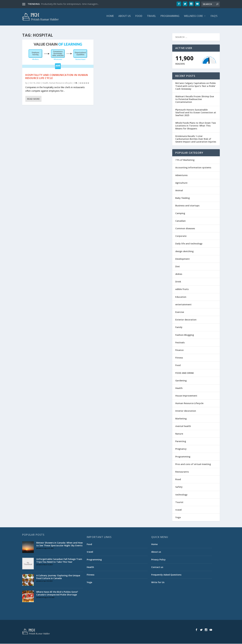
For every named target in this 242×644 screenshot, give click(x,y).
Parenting (181, 442)
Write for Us (158, 583)
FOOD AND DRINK (185, 373)
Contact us (157, 567)
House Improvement (186, 396)
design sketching (184, 252)
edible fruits (182, 290)
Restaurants (182, 472)
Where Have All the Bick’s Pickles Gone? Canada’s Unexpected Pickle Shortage (57, 594)
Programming (170, 18)
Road (178, 480)
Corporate (181, 236)
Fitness (179, 358)
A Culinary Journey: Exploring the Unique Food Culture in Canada (58, 577)
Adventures (181, 176)
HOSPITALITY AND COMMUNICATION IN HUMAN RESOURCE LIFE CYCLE (57, 77)
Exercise (180, 312)
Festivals (180, 343)
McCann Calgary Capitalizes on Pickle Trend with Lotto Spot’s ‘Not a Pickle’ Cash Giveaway (195, 86)
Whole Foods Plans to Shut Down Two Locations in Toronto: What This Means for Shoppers (196, 126)
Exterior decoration (186, 320)
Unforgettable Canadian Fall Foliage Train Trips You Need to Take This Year (59, 561)
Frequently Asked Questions (166, 575)
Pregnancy (181, 449)
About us (125, 18)
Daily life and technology (189, 244)
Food (139, 18)
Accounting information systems (193, 168)
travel (151, 18)
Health (45, 83)
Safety (179, 487)
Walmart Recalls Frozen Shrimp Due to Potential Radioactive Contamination (195, 99)
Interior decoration (186, 411)
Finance (179, 350)
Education (181, 297)
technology (181, 495)
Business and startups (187, 206)
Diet (178, 267)
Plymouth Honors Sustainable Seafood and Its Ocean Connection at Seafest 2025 (196, 113)
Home (110, 18)
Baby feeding (183, 198)
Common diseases (185, 229)
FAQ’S (214, 18)
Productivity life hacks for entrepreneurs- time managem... (70, 4)
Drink (178, 282)
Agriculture (181, 183)
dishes (179, 274)
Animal (179, 191)
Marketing (181, 419)
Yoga (178, 518)
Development (183, 259)
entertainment (183, 305)
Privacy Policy (158, 560)
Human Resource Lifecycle (60, 83)
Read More (33, 99)
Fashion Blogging (185, 335)
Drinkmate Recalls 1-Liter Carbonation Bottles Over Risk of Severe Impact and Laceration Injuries (196, 139)
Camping (180, 214)
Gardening (181, 381)
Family (179, 328)
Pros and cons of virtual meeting (193, 464)
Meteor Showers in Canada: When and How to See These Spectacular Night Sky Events (59, 544)
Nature (179, 434)
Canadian (180, 221)
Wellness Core (193, 18)
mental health (183, 426)
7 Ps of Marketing (185, 160)
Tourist (179, 502)
